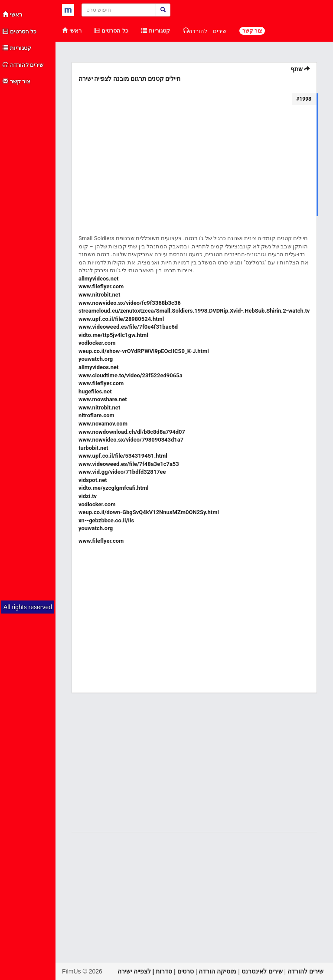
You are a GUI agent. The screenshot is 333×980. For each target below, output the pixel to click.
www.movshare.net (103, 399)
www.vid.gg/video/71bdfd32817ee (122, 472)
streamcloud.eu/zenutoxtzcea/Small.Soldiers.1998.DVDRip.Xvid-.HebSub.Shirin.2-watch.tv (194, 311)
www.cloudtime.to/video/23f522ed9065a (131, 375)
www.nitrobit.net (99, 295)
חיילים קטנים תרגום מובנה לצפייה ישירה (129, 79)
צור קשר (16, 81)
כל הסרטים (20, 31)
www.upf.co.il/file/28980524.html (121, 319)
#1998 (304, 99)
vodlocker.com (97, 343)
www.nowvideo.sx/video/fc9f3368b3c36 (130, 303)
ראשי (12, 15)
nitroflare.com (96, 415)
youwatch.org (96, 359)
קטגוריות (17, 48)
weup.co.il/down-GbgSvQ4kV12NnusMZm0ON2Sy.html (149, 512)
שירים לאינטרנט (262, 971)
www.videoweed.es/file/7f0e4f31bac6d (128, 327)
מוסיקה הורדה (217, 971)
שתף (300, 69)
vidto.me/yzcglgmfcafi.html (113, 488)
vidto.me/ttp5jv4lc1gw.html (113, 335)
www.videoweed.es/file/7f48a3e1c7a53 (129, 464)
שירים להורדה (23, 65)
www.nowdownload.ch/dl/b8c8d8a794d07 (132, 432)
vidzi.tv (88, 496)
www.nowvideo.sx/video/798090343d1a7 (131, 440)
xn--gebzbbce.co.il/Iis (106, 520)
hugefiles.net (95, 391)
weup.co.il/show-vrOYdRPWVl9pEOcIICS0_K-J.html (144, 351)
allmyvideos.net (99, 279)
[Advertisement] (28, 221)
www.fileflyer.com (101, 286)
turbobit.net (93, 448)
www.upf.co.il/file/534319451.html (123, 456)
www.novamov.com (103, 424)
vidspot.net (93, 480)
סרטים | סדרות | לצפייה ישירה (156, 971)
